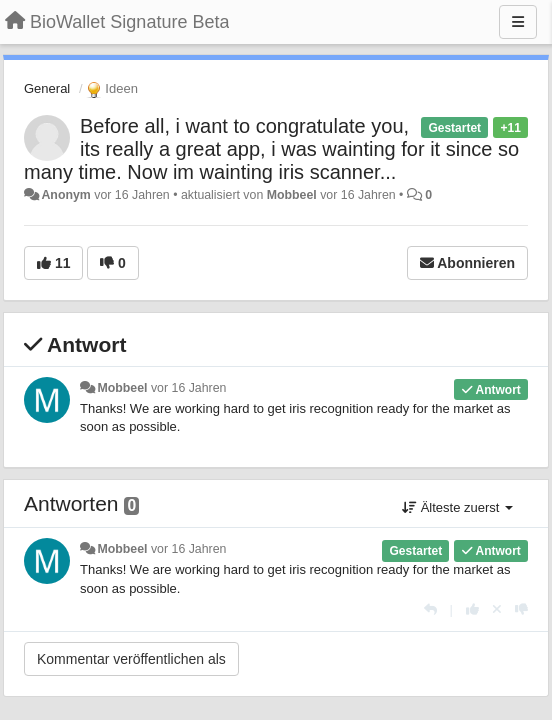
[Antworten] (430, 609)
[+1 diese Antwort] (472, 609)
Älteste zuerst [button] (457, 507)
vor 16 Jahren (188, 388)
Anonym (65, 195)
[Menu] (518, 22)
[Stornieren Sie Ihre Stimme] (497, 609)
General (47, 88)
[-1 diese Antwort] (521, 609)
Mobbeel (292, 195)
